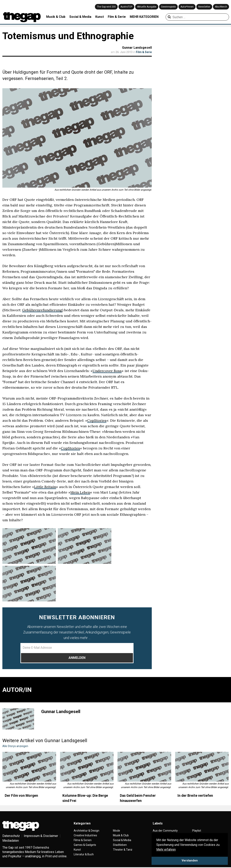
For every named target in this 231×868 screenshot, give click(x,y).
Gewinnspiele (168, 7)
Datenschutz (11, 836)
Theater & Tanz (123, 850)
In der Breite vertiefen (195, 796)
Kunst (100, 17)
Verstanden (190, 861)
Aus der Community (165, 831)
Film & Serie (117, 17)
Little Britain (45, 487)
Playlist (197, 831)
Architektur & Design (86, 831)
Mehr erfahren (166, 849)
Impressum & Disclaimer (41, 836)
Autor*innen (187, 7)
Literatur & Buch (84, 854)
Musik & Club (56, 17)
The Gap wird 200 (106, 7)
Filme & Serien (83, 840)
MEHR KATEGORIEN (144, 17)
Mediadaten (11, 841)
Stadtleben (120, 845)
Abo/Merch (221, 7)
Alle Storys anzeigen (15, 746)
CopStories (97, 420)
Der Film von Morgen (21, 796)
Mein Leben (80, 492)
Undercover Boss (107, 371)
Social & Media (80, 17)
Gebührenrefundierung (42, 310)
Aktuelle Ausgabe (147, 7)
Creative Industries (85, 835)
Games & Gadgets (85, 845)
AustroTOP (126, 7)
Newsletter (204, 7)
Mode (116, 831)
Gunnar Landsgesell (137, 48)
